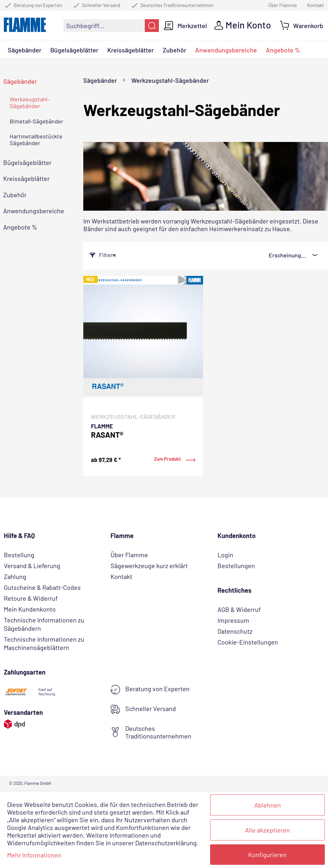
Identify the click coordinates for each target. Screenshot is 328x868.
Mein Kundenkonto (30, 609)
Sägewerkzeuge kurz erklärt (149, 566)
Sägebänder (20, 81)
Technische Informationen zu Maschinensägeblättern (44, 643)
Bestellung (19, 555)
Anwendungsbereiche (34, 211)
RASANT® (107, 435)
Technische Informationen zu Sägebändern (44, 624)
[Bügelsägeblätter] (74, 51)
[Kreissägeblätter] (131, 51)
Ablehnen (268, 805)
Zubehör (15, 195)
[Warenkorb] (302, 26)
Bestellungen (236, 566)
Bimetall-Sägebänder (37, 121)
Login (225, 555)
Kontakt (316, 5)
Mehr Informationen (34, 855)
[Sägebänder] (25, 51)
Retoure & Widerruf (31, 598)
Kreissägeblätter (26, 178)
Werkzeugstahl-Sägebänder (30, 103)
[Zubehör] (174, 51)
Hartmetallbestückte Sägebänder (36, 140)
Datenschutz (235, 631)
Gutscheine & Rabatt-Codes (42, 587)
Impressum (233, 620)
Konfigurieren (267, 855)
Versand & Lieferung (32, 566)
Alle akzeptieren (267, 830)
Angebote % (20, 227)
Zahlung (15, 576)
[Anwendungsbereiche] (226, 51)
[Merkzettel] (185, 26)
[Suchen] (152, 26)
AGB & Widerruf (239, 609)
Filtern (103, 255)
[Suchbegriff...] (111, 26)
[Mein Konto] (243, 25)
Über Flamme (283, 5)
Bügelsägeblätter (27, 162)
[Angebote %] (283, 51)
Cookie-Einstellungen (248, 642)
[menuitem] (111, 26)
